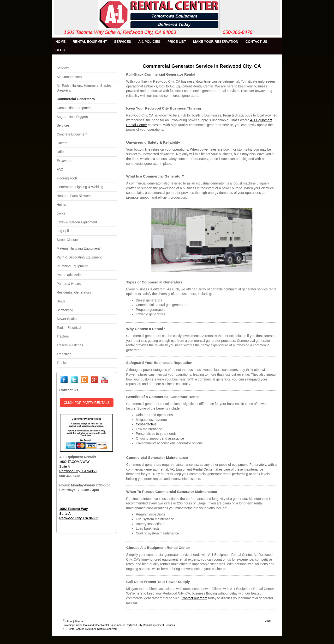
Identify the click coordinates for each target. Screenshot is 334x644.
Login (268, 621)
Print (68, 621)
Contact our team (194, 598)
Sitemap (79, 621)
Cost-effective (146, 424)
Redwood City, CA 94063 (78, 471)
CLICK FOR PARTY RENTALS (86, 403)
